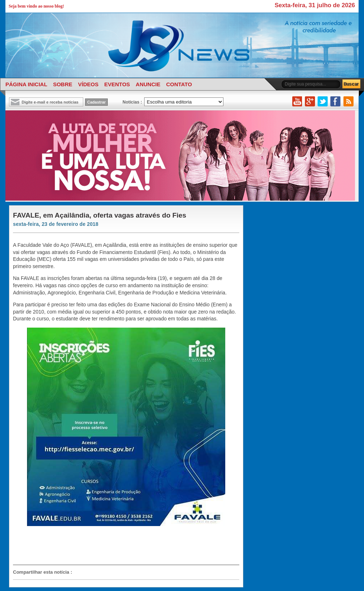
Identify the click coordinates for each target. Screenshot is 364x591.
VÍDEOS (88, 84)
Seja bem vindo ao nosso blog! (36, 6)
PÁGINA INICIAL (26, 84)
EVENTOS (117, 84)
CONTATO (179, 84)
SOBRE (63, 84)
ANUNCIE (148, 84)
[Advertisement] (123, 546)
